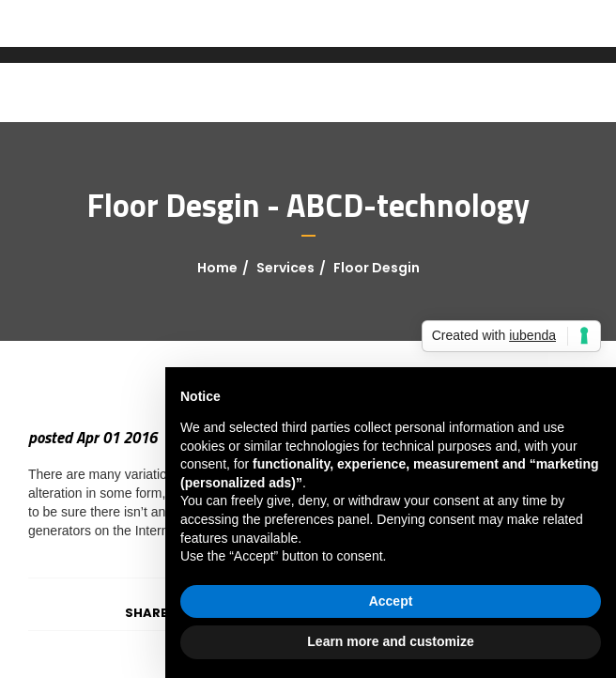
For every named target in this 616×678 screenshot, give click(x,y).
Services (285, 268)
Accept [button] (391, 601)
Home (217, 268)
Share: (148, 613)
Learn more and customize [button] (390, 641)
